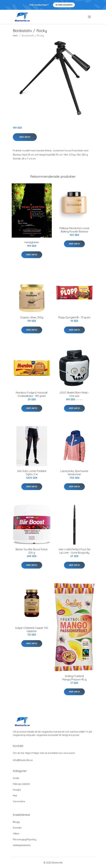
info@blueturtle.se (23, 760)
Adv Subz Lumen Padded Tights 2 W (32, 473)
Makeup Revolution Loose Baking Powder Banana (74, 230)
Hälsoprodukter (21, 784)
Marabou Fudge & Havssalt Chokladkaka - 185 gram (32, 394)
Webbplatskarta (22, 845)
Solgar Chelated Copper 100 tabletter (32, 630)
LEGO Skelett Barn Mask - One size (74, 394)
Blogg (16, 822)
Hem (15, 36)
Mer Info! (25, 137)
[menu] (90, 17)
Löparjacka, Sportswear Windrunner (74, 473)
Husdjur (17, 790)
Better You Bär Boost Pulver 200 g (32, 551)
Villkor (16, 834)
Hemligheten (32, 242)
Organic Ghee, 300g (32, 317)
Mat (15, 796)
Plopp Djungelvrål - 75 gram (74, 317)
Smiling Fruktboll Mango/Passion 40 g (74, 678)
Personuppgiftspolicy (25, 839)
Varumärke (19, 801)
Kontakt (17, 828)
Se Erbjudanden (64, 5)
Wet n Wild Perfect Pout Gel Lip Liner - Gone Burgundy (74, 551)
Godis (16, 778)
